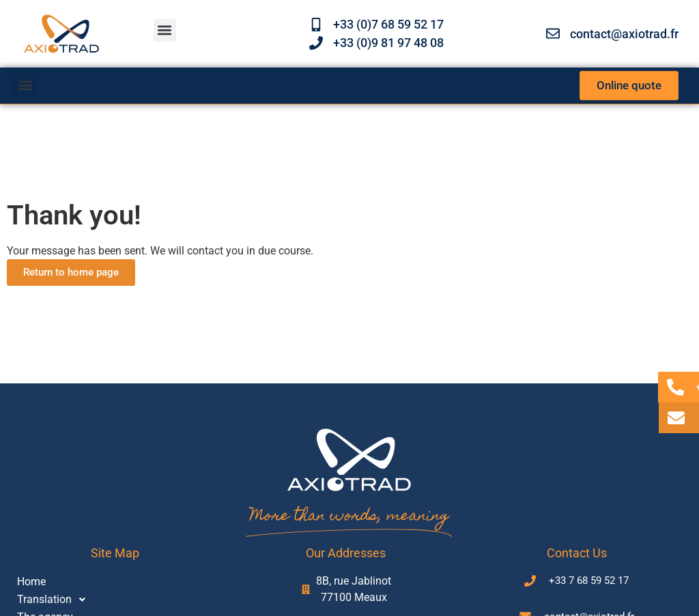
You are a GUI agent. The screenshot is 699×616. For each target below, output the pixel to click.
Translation (55, 600)
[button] (165, 30)
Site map (115, 553)
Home (31, 582)
